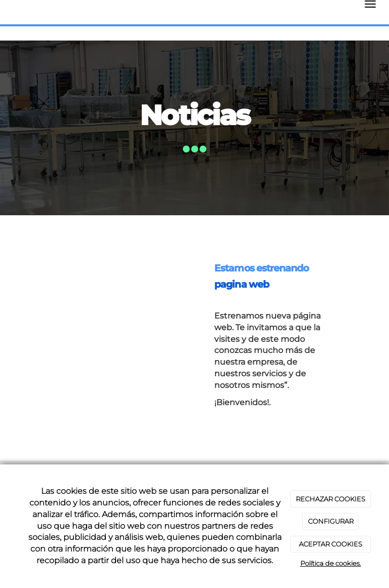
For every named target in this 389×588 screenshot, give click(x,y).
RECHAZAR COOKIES (330, 499)
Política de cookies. (331, 563)
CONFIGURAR (331, 521)
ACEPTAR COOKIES (330, 544)
